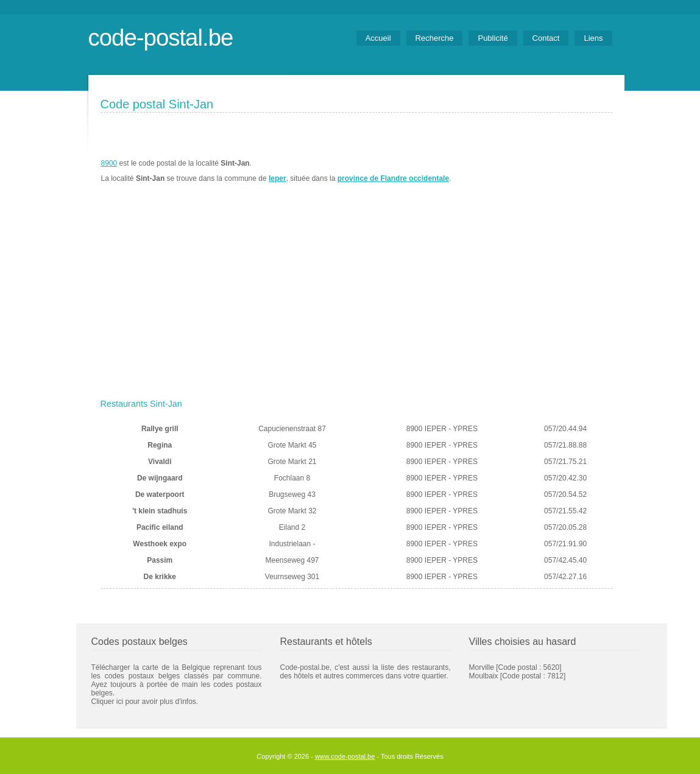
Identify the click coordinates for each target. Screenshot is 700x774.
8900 (109, 163)
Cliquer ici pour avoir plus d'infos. (145, 702)
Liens (593, 38)
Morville (482, 667)
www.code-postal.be (345, 756)
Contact (546, 38)
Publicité (493, 38)
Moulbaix (484, 676)
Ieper (278, 178)
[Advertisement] (356, 303)
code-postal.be (161, 37)
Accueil (378, 38)
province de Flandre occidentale (393, 178)
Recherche (435, 38)
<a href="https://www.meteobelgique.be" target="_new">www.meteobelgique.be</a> (543, 171)
